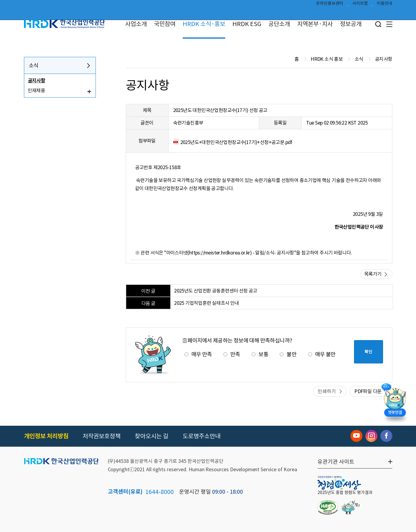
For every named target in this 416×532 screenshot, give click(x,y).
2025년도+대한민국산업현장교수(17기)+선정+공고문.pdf (236, 142)
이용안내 (385, 5)
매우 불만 (322, 354)
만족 (232, 354)
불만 (288, 354)
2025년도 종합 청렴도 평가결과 (345, 492)
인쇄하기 (327, 391)
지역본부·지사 (315, 24)
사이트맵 (360, 5)
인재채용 (37, 90)
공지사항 (37, 81)
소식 (34, 65)
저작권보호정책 (102, 436)
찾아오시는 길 (152, 436)
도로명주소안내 (202, 436)
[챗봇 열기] (395, 404)
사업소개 (136, 24)
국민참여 (165, 24)
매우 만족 (198, 354)
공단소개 (279, 24)
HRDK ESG (247, 24)
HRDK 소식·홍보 (204, 24)
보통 (260, 354)
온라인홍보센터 (330, 5)
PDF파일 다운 (368, 391)
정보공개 (351, 24)
